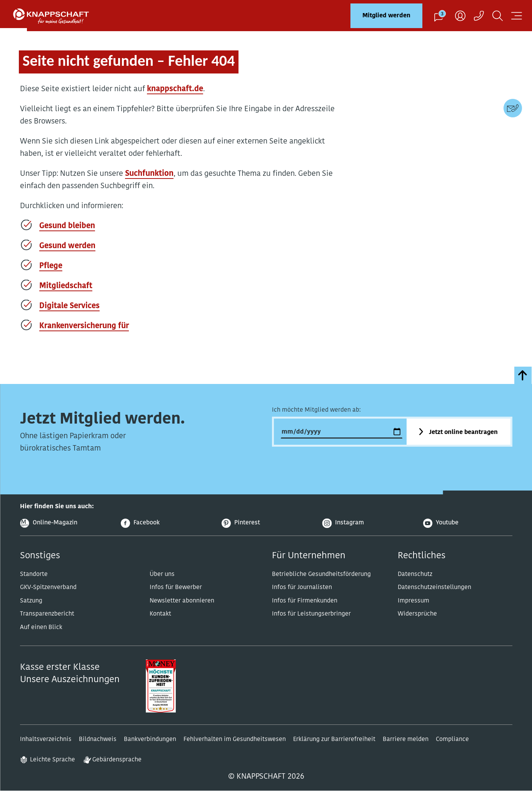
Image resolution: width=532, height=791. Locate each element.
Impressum (414, 601)
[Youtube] (468, 523)
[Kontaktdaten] (513, 108)
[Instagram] (367, 523)
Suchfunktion (149, 174)
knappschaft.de (175, 89)
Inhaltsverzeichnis (46, 739)
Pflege (51, 266)
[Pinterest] (266, 523)
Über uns (162, 574)
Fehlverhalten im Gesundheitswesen (235, 739)
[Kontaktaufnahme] (479, 16)
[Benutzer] (460, 16)
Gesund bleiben (67, 226)
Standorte (34, 574)
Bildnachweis (98, 739)
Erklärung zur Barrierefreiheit (334, 739)
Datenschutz (415, 574)
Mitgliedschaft (66, 286)
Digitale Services (69, 306)
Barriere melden (406, 739)
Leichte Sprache (53, 760)
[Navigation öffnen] (517, 16)
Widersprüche (417, 614)
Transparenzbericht (47, 614)
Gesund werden (67, 246)
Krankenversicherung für (84, 326)
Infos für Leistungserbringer (311, 614)
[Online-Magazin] (65, 523)
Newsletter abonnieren (182, 601)
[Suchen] (498, 16)
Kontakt (160, 614)
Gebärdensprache (117, 760)
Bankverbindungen (150, 739)
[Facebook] (165, 523)
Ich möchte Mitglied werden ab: (316, 410)
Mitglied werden (386, 16)
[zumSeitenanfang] (523, 375)
